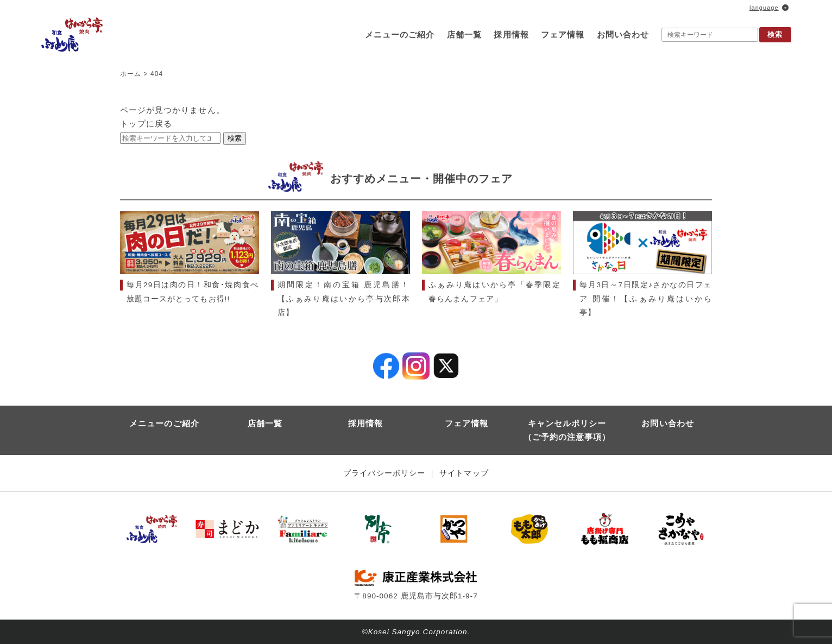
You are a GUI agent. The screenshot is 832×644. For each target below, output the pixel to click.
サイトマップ (464, 473)
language (764, 8)
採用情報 (511, 34)
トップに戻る (146, 124)
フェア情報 (563, 34)
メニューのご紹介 (400, 34)
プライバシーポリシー (384, 473)
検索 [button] (775, 34)
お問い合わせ (623, 34)
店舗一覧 (464, 34)
